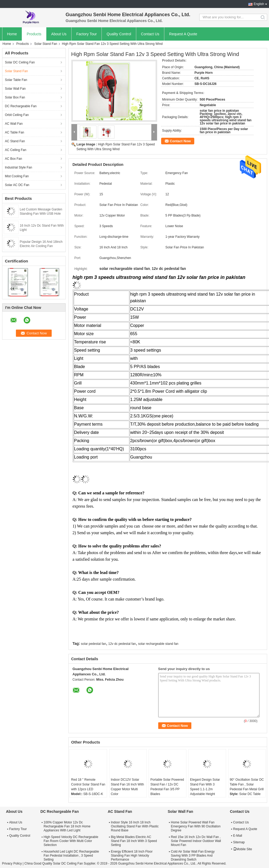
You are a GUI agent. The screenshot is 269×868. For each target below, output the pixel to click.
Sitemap (239, 842)
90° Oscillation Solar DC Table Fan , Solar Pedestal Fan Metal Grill (247, 784)
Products (34, 34)
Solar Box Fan (15, 97)
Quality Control (119, 34)
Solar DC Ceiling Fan (20, 62)
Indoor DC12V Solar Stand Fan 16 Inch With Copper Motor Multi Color (127, 787)
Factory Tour (87, 34)
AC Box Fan (14, 159)
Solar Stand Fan (46, 44)
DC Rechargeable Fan (21, 106)
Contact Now (180, 141)
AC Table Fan (15, 132)
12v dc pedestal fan (122, 644)
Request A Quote (183, 34)
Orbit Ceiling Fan (17, 115)
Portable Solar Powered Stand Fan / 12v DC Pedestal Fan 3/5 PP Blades (167, 787)
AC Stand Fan (15, 141)
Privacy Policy (12, 863)
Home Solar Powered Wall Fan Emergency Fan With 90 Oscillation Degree (196, 826)
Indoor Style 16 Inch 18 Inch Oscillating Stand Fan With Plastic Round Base (135, 826)
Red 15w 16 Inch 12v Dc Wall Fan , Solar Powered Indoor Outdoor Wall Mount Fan (196, 841)
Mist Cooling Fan (17, 176)
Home (12, 34)
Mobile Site (243, 849)
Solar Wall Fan (15, 89)
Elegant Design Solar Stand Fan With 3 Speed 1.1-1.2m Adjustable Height (205, 787)
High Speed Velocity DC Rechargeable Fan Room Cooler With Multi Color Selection (71, 841)
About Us (59, 34)
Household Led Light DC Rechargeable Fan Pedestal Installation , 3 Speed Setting (71, 856)
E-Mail (238, 836)
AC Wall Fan (14, 124)
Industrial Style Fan (19, 167)
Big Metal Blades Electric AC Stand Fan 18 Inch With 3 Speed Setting (134, 841)
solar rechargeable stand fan (158, 644)
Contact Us (150, 34)
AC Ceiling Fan (16, 150)
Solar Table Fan (16, 80)
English (259, 4)
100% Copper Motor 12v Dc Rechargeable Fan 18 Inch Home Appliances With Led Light (67, 826)
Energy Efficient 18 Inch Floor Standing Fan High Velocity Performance (132, 856)
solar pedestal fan (93, 644)
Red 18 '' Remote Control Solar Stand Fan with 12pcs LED (88, 784)
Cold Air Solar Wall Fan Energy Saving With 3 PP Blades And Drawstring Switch (193, 856)
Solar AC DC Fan (17, 185)
